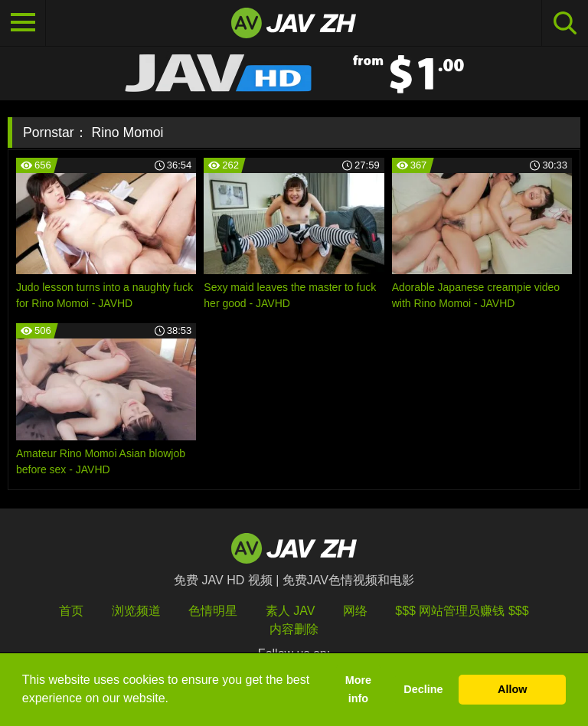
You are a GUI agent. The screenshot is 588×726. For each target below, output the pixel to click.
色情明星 (213, 611)
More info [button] (358, 689)
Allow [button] (512, 689)
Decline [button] (423, 689)
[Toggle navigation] (23, 23)
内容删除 (294, 629)
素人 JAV (291, 611)
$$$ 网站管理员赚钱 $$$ (462, 611)
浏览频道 (136, 611)
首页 (71, 611)
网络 (355, 611)
